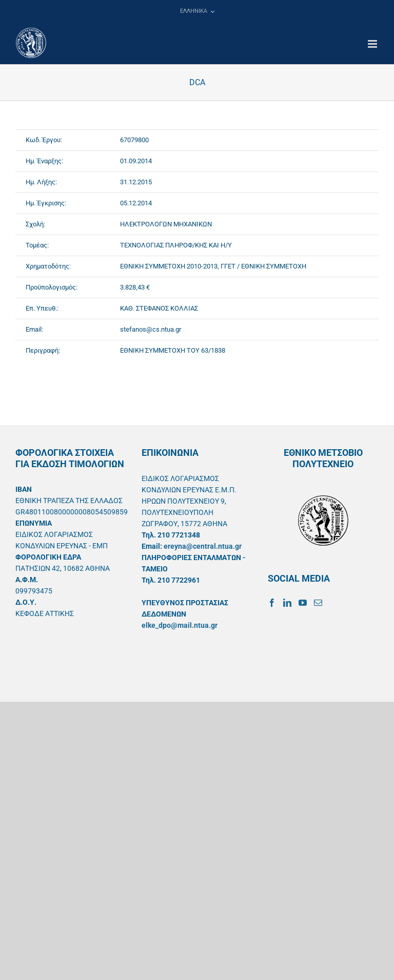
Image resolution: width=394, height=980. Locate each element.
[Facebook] (272, 603)
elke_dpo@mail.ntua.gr (180, 625)
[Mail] (318, 603)
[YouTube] (303, 603)
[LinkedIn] (287, 603)
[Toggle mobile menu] (373, 44)
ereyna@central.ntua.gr (203, 546)
